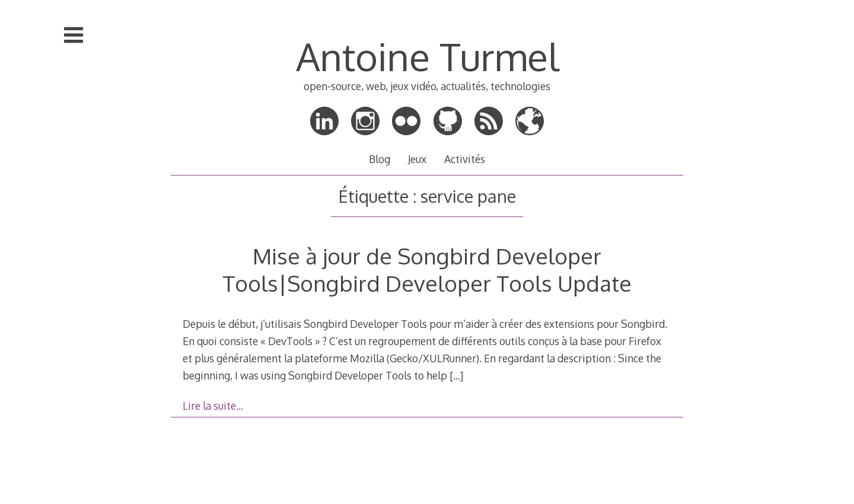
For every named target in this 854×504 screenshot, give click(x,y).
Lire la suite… (213, 406)
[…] (456, 375)
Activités (465, 159)
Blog (380, 159)
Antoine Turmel (427, 56)
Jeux (417, 159)
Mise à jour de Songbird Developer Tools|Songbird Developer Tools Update (427, 269)
